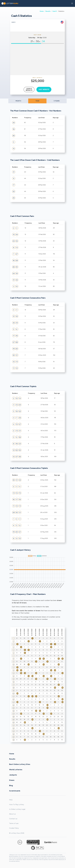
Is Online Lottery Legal (17, 809)
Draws (12, 780)
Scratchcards (15, 791)
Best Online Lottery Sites (20, 764)
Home (42, 11)
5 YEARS (57, 101)
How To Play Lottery (17, 804)
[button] (72, 3)
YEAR (37, 101)
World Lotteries (16, 769)
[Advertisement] (37, 59)
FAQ (11, 800)
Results (48, 11)
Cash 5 (55, 11)
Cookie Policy (14, 828)
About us (12, 814)
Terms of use (14, 823)
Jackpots (13, 775)
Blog (11, 785)
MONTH (18, 101)
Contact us (13, 819)
